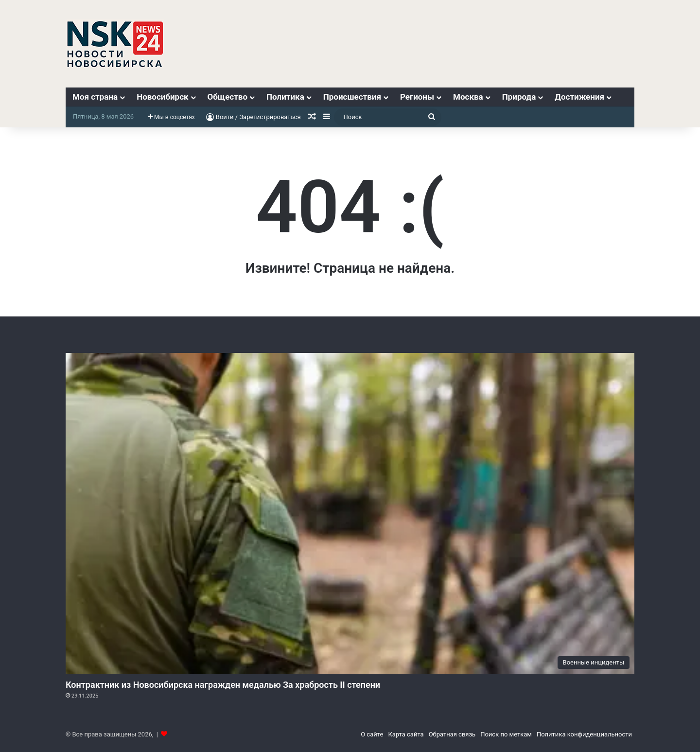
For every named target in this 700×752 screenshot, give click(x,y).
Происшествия (352, 97)
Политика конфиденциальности (584, 734)
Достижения (579, 97)
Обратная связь (452, 734)
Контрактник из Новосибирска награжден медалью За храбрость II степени (223, 685)
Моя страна (95, 97)
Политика (285, 97)
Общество (227, 97)
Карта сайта (406, 734)
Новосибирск (162, 97)
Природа (519, 97)
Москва (468, 97)
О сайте (372, 734)
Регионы (417, 97)
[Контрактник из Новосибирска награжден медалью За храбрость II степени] (350, 513)
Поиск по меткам (506, 734)
